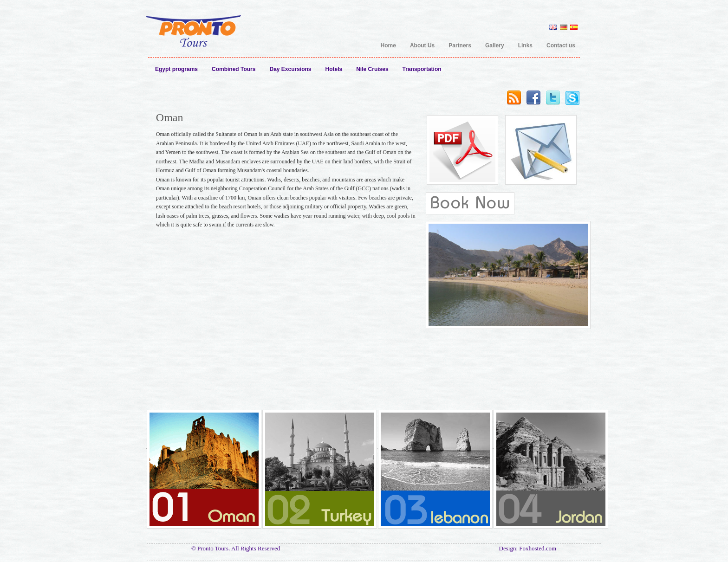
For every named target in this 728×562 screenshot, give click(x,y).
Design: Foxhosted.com (528, 548)
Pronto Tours (193, 25)
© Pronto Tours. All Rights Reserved (236, 548)
